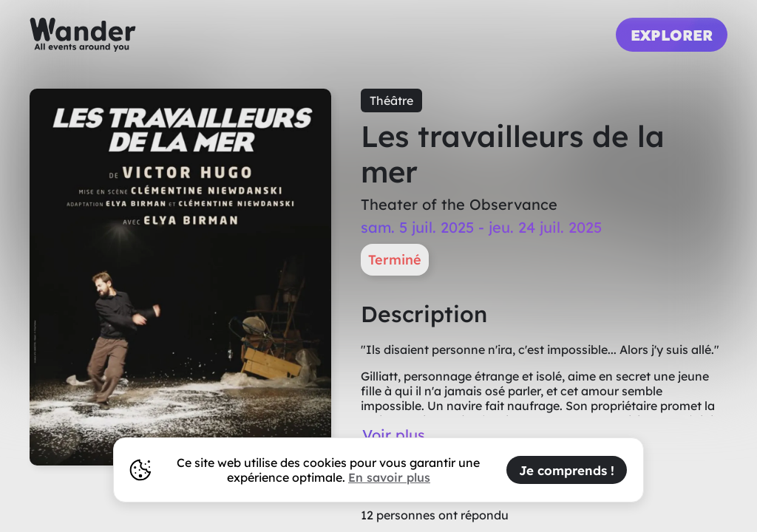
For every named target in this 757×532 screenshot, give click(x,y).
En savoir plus (389, 477)
